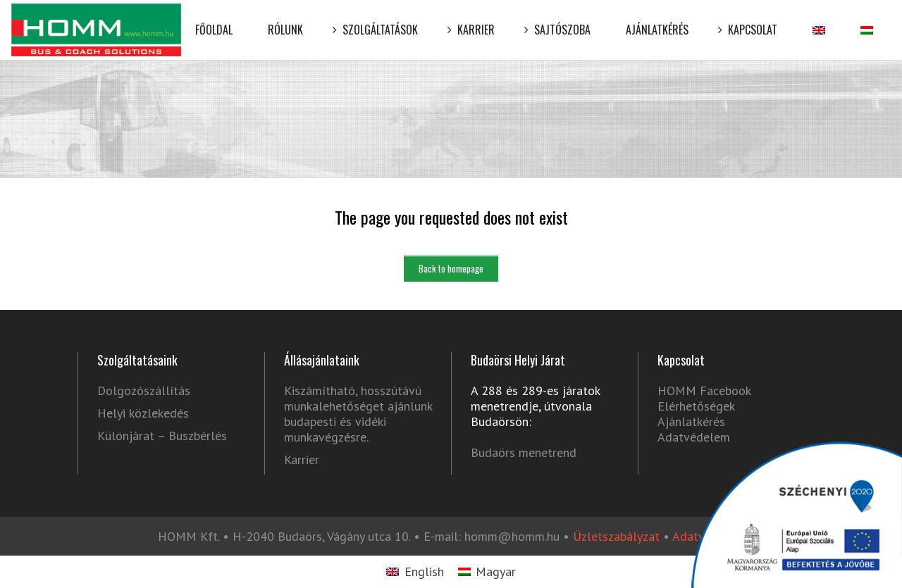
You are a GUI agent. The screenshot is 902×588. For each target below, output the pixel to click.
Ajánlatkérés (657, 19)
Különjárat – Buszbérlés (162, 436)
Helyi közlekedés (143, 413)
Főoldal (214, 19)
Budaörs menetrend (524, 452)
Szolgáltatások (378, 19)
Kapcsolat (750, 19)
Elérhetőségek (696, 406)
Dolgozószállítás (144, 391)
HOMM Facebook (704, 390)
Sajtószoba (560, 19)
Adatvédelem (694, 437)
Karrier (474, 19)
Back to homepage (451, 268)
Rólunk (285, 19)
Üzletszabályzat (616, 536)
